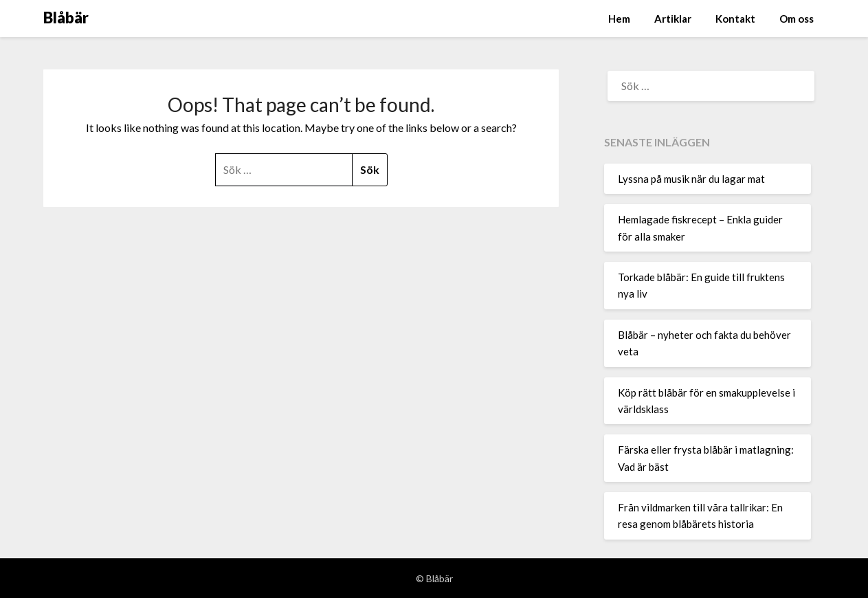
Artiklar (673, 19)
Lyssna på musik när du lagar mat (691, 179)
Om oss (797, 19)
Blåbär (66, 18)
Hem (619, 19)
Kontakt (735, 19)
